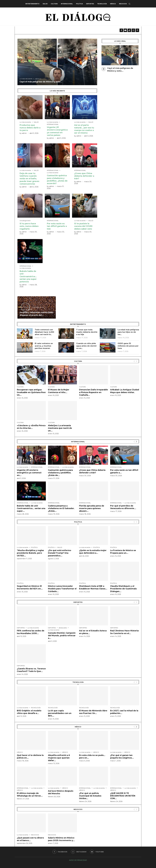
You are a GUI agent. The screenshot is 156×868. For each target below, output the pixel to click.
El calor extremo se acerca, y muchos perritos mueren (44, 346)
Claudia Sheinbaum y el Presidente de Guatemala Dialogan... (123, 589)
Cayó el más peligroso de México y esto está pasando (40, 30)
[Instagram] (79, 852)
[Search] (129, 4)
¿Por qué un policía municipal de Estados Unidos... (90, 796)
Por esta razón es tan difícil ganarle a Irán (57, 226)
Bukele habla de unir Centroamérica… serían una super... (31, 508)
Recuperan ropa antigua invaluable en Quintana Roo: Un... (31, 392)
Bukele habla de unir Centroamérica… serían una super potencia (28, 276)
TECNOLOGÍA (102, 4)
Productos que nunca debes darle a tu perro (30, 128)
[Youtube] (97, 852)
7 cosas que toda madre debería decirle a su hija (87, 332)
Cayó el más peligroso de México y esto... (41, 82)
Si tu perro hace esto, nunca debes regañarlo (29, 226)
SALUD (45, 4)
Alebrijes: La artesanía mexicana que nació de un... (60, 428)
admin (24, 133)
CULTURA (54, 4)
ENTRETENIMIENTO (32, 4)
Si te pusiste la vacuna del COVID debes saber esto (83, 226)
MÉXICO (113, 4)
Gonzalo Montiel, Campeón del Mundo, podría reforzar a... (62, 636)
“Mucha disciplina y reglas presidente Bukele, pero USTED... (30, 553)
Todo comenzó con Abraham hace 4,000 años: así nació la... (44, 332)
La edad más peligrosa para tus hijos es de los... (128, 332)
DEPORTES (90, 4)
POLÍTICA (79, 4)
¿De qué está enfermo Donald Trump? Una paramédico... (60, 553)
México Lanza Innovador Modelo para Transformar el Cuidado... (62, 589)
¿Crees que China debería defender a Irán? (84, 176)
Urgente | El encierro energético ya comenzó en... (29, 473)
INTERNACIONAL (67, 4)
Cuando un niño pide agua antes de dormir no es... (86, 346)
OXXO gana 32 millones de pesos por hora (128, 346)
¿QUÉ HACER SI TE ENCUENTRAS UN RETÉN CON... (123, 796)
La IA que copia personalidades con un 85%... (60, 713)
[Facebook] (60, 852)
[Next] (136, 442)
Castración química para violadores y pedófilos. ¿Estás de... (60, 473)
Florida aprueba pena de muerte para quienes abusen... (92, 508)
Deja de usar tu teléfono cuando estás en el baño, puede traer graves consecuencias (29, 179)
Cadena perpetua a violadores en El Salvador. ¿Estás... (61, 508)
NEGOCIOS (123, 4)
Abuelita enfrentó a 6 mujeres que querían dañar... (59, 758)
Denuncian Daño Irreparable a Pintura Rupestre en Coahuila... (93, 392)
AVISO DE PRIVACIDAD (78, 860)
